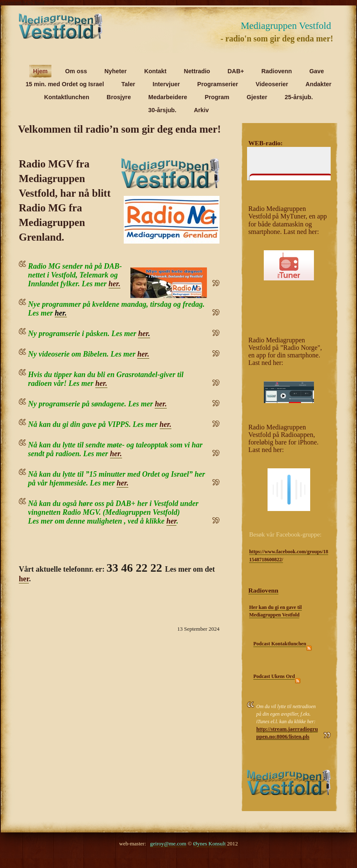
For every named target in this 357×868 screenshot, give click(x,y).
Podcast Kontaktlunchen (280, 644)
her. (115, 284)
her (143, 334)
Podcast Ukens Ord (274, 676)
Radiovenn (263, 590)
